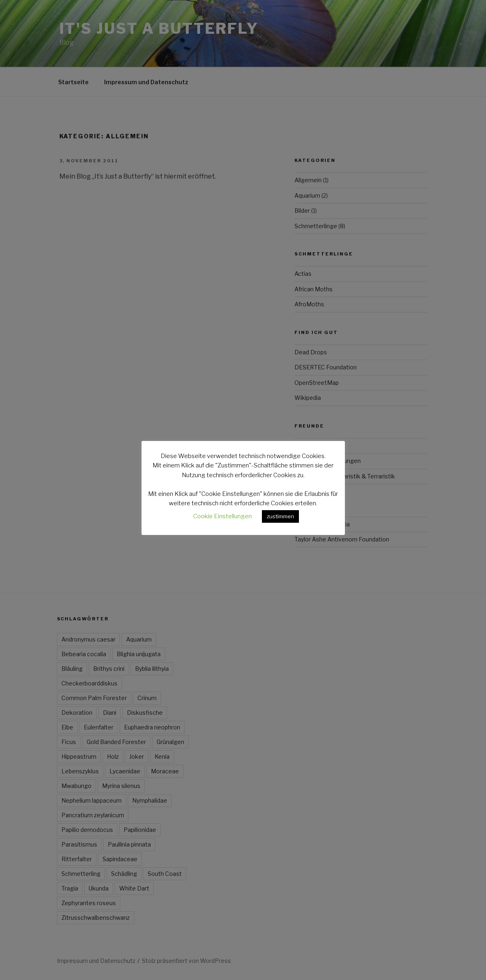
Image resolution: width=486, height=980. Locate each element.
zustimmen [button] (280, 516)
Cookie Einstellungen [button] (222, 516)
